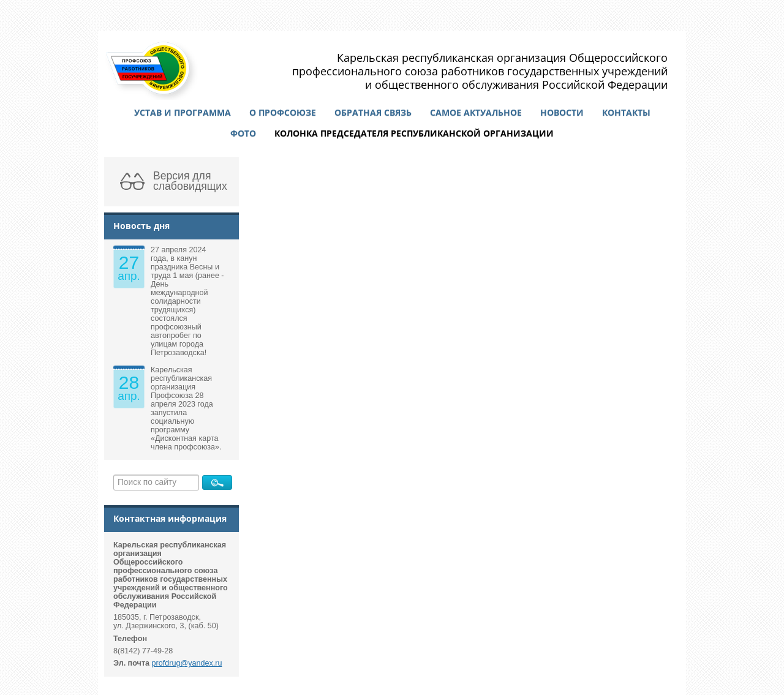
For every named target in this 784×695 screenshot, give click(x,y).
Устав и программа (183, 112)
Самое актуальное (476, 112)
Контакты (626, 112)
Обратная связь (373, 112)
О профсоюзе (283, 112)
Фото (243, 133)
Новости (562, 112)
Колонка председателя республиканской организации (414, 133)
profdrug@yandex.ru (187, 663)
